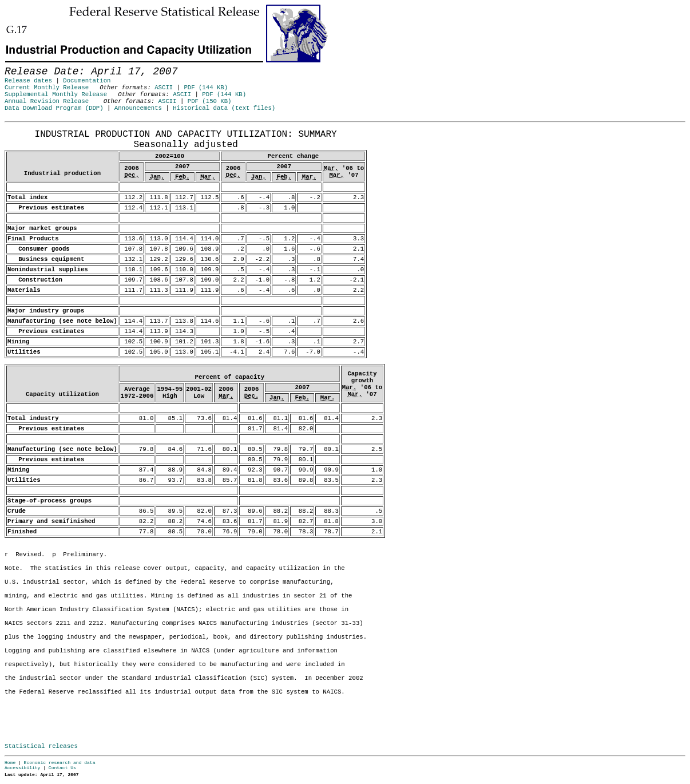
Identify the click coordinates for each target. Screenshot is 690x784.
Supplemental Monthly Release (56, 94)
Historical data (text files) (224, 108)
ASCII (164, 88)
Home (10, 763)
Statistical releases (41, 746)
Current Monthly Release (47, 88)
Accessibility (22, 768)
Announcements (138, 108)
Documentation (87, 81)
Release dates (28, 81)
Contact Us (62, 768)
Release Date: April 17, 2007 (30, 128)
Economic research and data (60, 763)
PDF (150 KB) (210, 101)
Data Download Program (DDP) (54, 108)
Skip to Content (18, 64)
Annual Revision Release (47, 101)
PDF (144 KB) (206, 88)
